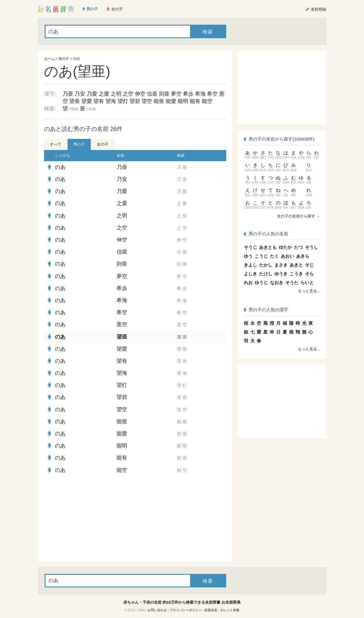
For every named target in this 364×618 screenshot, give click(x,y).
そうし (312, 247)
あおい (287, 256)
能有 (195, 101)
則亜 (164, 94)
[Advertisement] (88, 519)
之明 (116, 94)
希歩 (188, 94)
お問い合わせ (157, 610)
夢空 (176, 94)
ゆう (248, 256)
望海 (111, 101)
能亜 (159, 101)
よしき (250, 274)
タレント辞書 (230, 610)
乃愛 (92, 94)
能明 (183, 101)
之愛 (104, 94)
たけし (266, 274)
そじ (309, 265)
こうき (296, 274)
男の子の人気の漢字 (266, 310)
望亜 (75, 101)
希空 (212, 94)
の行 (77, 59)
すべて (56, 144)
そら (309, 274)
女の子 (103, 144)
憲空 (122, 324)
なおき (277, 283)
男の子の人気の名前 (266, 234)
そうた (292, 283)
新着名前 (211, 610)
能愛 (171, 101)
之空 (128, 94)
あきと (296, 265)
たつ (298, 247)
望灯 (123, 101)
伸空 (140, 94)
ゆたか (285, 247)
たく (274, 256)
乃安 (80, 94)
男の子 (64, 59)
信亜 (152, 94)
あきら (303, 256)
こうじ (261, 256)
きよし (250, 265)
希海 (200, 94)
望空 (147, 101)
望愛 (87, 101)
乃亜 (68, 94)
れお (248, 283)
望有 (99, 101)
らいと (307, 283)
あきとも (268, 247)
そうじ (250, 247)
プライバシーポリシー (186, 610)
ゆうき (281, 274)
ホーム (49, 59)
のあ (60, 167)
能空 (207, 101)
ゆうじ (261, 283)
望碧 (135, 101)
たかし (266, 265)
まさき (281, 265)
